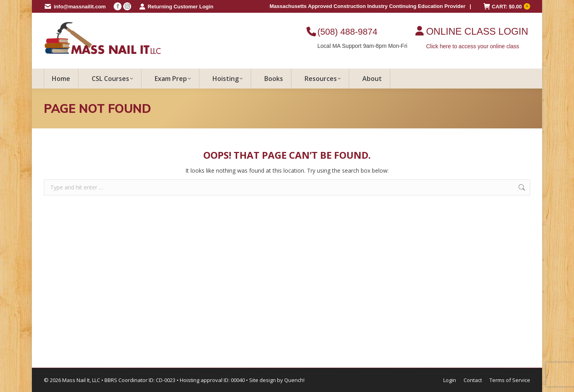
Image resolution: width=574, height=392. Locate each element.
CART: (507, 7)
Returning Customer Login (176, 7)
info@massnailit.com (80, 7)
